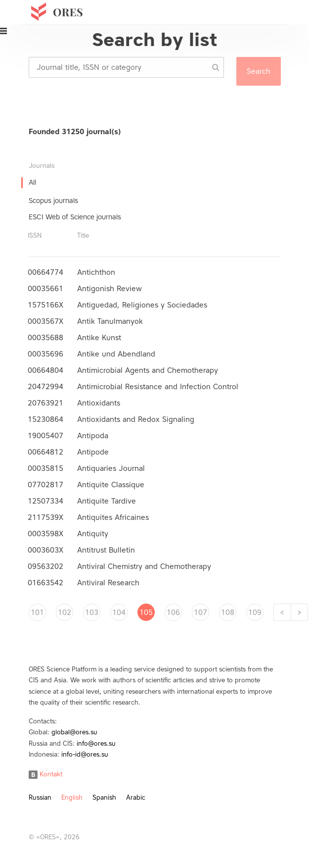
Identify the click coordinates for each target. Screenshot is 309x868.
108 (228, 613)
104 (119, 613)
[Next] (299, 612)
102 (65, 613)
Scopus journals (53, 201)
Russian (40, 797)
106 (173, 613)
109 (255, 613)
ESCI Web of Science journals (75, 217)
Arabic (136, 797)
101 (37, 613)
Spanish (104, 797)
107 (200, 613)
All (32, 182)
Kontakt (45, 774)
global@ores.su (74, 732)
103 (92, 613)
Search (259, 71)
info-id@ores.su (85, 754)
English (72, 797)
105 (146, 613)
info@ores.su (96, 743)
